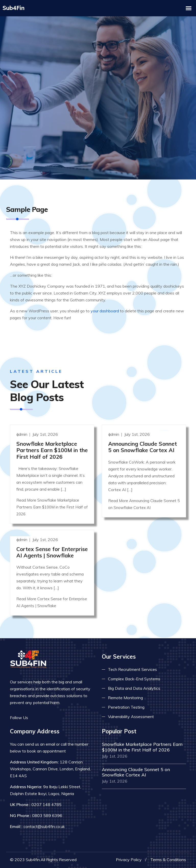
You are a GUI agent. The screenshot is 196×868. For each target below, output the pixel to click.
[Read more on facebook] (35, 717)
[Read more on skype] (58, 717)
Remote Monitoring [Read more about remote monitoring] (125, 697)
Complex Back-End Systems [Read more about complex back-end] (134, 679)
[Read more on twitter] (43, 717)
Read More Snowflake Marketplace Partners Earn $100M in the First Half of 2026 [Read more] (52, 507)
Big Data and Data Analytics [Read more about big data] (134, 688)
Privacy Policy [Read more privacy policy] (129, 859)
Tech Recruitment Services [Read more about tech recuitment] (132, 669)
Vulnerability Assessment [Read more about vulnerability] (131, 716)
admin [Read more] (22, 434)
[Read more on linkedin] (51, 717)
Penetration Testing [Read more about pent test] (126, 707)
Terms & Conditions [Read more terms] (168, 859)
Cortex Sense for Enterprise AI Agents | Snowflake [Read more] (52, 552)
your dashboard (105, 311)
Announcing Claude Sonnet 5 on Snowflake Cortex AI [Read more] (143, 447)
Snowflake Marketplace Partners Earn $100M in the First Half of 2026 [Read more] (52, 450)
